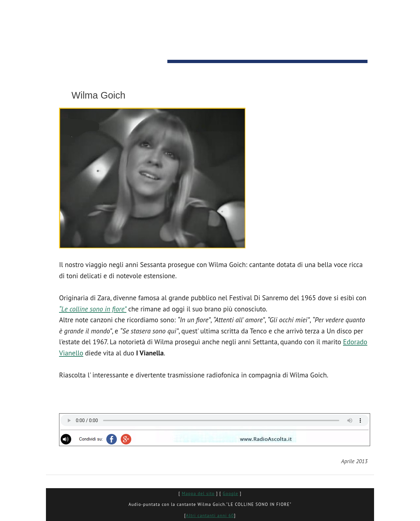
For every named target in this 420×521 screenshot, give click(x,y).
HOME (62, 68)
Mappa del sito (198, 494)
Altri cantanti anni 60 (210, 516)
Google (231, 494)
